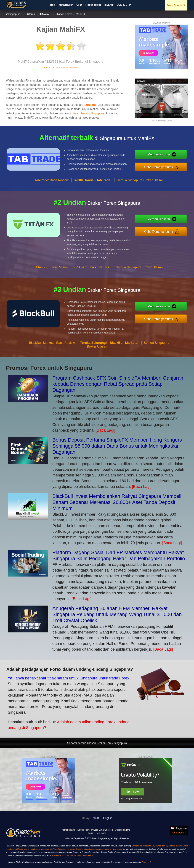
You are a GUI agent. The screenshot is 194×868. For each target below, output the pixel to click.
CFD (79, 5)
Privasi (94, 830)
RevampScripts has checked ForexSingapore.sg (73, 855)
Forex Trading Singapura (88, 113)
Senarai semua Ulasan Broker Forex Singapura (97, 743)
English (108, 818)
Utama (31, 14)
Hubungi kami (83, 830)
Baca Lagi (146, 862)
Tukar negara (179, 833)
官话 (96, 818)
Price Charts (176, 5)
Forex (51, 5)
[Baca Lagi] (105, 430)
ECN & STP (124, 5)
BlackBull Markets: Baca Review (52, 345)
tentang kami (69, 830)
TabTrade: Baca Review (52, 182)
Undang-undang (123, 830)
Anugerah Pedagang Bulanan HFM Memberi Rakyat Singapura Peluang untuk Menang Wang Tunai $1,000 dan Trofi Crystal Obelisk (117, 614)
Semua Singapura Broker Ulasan (140, 182)
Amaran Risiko (106, 830)
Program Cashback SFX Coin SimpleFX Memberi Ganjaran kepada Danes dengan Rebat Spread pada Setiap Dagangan (118, 384)
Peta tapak (101, 833)
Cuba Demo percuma (161, 166)
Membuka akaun (161, 155)
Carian (91, 833)
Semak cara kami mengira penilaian (61, 68)
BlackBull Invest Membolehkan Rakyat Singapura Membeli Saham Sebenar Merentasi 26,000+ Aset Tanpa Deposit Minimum (117, 502)
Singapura (15, 14)
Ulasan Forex (64, 14)
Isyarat (109, 5)
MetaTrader (66, 5)
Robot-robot (93, 5)
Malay (45, 14)
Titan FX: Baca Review (52, 270)
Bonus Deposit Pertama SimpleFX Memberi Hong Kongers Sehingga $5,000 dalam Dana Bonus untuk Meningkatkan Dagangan (117, 446)
